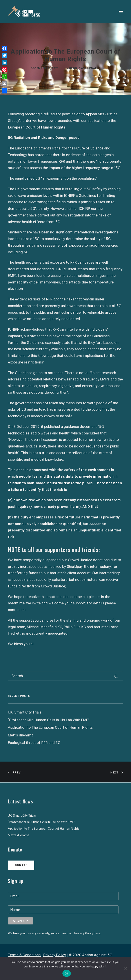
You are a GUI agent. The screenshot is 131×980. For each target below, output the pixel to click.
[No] (126, 968)
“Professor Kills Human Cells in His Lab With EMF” (41, 822)
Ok (66, 973)
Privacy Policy (55, 955)
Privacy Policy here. (88, 933)
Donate (21, 865)
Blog (73, 68)
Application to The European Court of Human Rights (44, 829)
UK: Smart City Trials (22, 816)
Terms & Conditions (24, 955)
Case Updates (89, 68)
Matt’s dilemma (19, 835)
